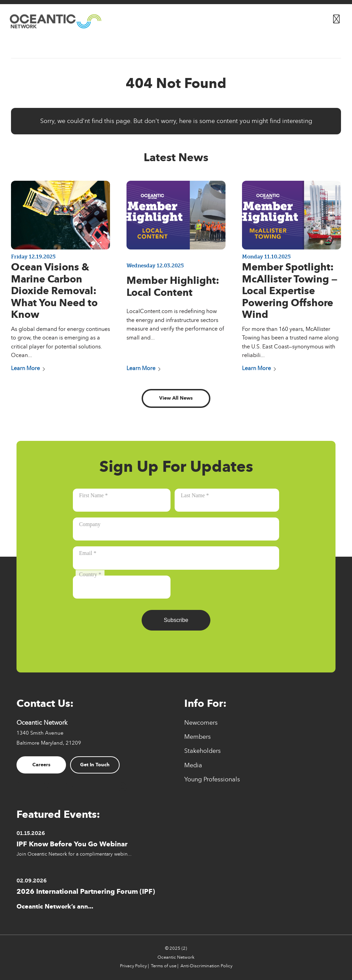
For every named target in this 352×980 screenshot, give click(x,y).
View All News (176, 398)
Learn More (28, 368)
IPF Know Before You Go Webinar (72, 844)
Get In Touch (95, 765)
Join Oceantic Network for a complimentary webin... (74, 854)
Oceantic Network (176, 957)
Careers (41, 765)
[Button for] (336, 18)
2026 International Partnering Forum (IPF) (86, 891)
